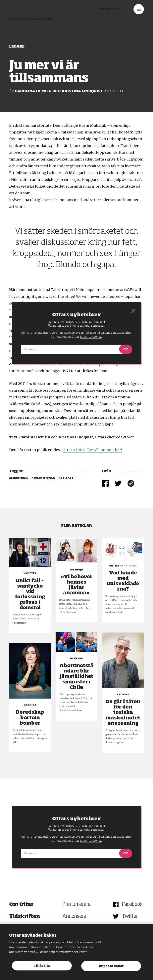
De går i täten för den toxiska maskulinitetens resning (123, 713)
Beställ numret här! (104, 450)
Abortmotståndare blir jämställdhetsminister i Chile (76, 677)
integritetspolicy (91, 841)
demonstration (43, 479)
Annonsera (74, 916)
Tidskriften (25, 916)
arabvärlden (19, 479)
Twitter (130, 916)
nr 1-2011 (66, 479)
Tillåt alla (42, 966)
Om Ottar (21, 905)
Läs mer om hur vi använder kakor (63, 952)
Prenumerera (111, 9)
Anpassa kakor (111, 966)
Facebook (132, 905)
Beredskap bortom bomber (30, 718)
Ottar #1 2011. (75, 450)
